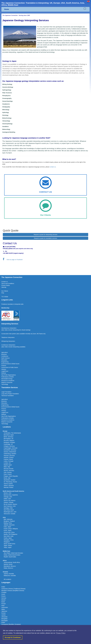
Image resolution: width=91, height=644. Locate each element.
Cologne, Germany (9, 446)
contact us (53, 167)
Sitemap (4, 287)
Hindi (3, 606)
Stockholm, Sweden (10, 480)
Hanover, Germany (9, 455)
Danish (3, 600)
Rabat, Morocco (8, 568)
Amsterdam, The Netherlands (12, 433)
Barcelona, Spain (9, 435)
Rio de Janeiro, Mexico (10, 504)
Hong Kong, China (9, 532)
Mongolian (4, 619)
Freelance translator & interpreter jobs (12, 304)
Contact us (5, 282)
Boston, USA (7, 493)
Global (6, 297)
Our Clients (5, 291)
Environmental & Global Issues (10, 364)
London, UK (7, 463)
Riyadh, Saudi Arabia (10, 557)
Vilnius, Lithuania (9, 486)
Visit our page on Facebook (13, 260)
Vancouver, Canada (9, 514)
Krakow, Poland (8, 459)
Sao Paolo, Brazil (9, 510)
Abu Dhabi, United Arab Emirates (13, 553)
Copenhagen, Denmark (11, 448)
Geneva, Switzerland (10, 452)
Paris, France (8, 474)
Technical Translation (8, 396)
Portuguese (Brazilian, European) (11, 624)
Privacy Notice (6, 285)
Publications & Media (8, 377)
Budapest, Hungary (9, 442)
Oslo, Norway (8, 472)
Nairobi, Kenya (8, 564)
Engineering (5, 362)
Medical (4, 373)
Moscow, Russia (8, 469)
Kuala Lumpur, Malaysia (11, 529)
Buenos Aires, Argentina (11, 495)
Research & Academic (8, 381)
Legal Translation (6, 392)
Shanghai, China (9, 540)
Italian (3, 609)
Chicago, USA (8, 497)
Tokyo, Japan (8, 547)
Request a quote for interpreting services (45, 235)
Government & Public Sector (10, 367)
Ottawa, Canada (8, 502)
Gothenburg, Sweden (10, 454)
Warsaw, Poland (8, 487)
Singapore (7, 542)
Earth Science (5, 358)
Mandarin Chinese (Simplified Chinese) (13, 591)
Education (4, 360)
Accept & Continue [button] (13, 637)
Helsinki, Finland (9, 457)
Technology (5, 384)
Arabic (3, 587)
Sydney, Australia (9, 574)
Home (7, 9)
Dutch (3, 602)
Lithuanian (4, 617)
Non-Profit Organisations (9, 375)
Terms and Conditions (8, 284)
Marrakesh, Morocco (10, 566)
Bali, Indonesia (8, 519)
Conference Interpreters (8, 345)
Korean (4, 613)
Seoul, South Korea (9, 544)
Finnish (4, 604)
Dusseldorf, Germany (10, 450)
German (4, 598)
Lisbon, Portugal (8, 461)
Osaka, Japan (8, 538)
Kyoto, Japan (8, 531)
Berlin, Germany (8, 437)
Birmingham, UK (9, 439)
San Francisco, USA (10, 506)
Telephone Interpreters (8, 337)
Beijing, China (8, 523)
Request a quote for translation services (45, 238)
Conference (5, 356)
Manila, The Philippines (11, 534)
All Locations (7, 579)
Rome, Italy (7, 478)
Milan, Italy (7, 467)
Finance (4, 366)
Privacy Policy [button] (61, 633)
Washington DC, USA (10, 512)
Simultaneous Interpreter (9, 328)
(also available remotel (23, 334)
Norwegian (5, 621)
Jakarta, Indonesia (9, 525)
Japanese (4, 611)
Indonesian (5, 607)
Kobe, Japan (7, 527)
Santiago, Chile (8, 508)
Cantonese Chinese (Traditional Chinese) (13, 589)
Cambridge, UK (8, 444)
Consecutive (5, 334)
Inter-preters (13, 334)
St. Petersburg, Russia (10, 482)
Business (4, 354)
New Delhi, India (9, 536)
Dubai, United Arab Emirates (12, 555)
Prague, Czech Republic (11, 476)
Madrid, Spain (8, 465)
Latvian (4, 615)
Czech (3, 594)
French (3, 596)
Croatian (4, 592)
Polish (3, 622)
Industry (4, 369)
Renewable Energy (7, 379)
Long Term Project (7, 394)
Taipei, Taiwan (8, 546)
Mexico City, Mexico (10, 501)
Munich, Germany (9, 471)
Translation (16, 394)
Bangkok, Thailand (9, 521)
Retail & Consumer (7, 382)
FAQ (3, 293)
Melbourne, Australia (10, 576)
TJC (3, 297)
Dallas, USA (7, 499)
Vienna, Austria (8, 484)
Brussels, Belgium (9, 440)
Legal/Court (5, 371)
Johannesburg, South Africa (12, 562)
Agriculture (5, 352)
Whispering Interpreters (8, 341)
